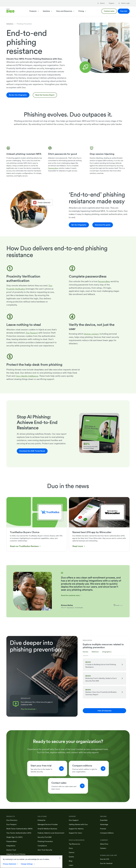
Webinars (95, 652)
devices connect (92, 334)
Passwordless (53, 168)
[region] (31, 862)
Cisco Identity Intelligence (28, 376)
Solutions (48, 11)
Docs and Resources (65, 11)
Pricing (82, 11)
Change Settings (27, 864)
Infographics (107, 652)
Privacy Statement (10, 864)
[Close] (60, 858)
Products (34, 11)
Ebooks (85, 652)
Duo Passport (32, 333)
